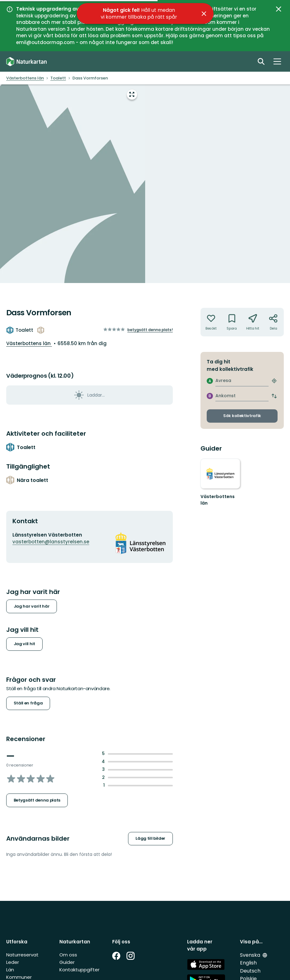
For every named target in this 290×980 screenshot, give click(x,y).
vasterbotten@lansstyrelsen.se (51, 542)
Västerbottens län (29, 343)
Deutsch (250, 971)
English (248, 963)
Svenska (251, 955)
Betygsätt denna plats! (150, 330)
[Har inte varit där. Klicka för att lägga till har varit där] (211, 322)
